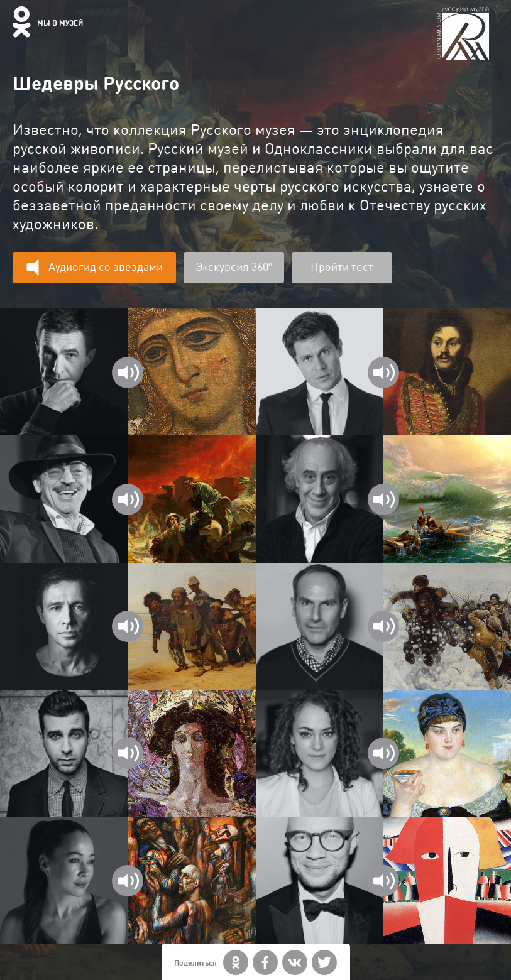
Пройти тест (342, 267)
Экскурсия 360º (234, 267)
